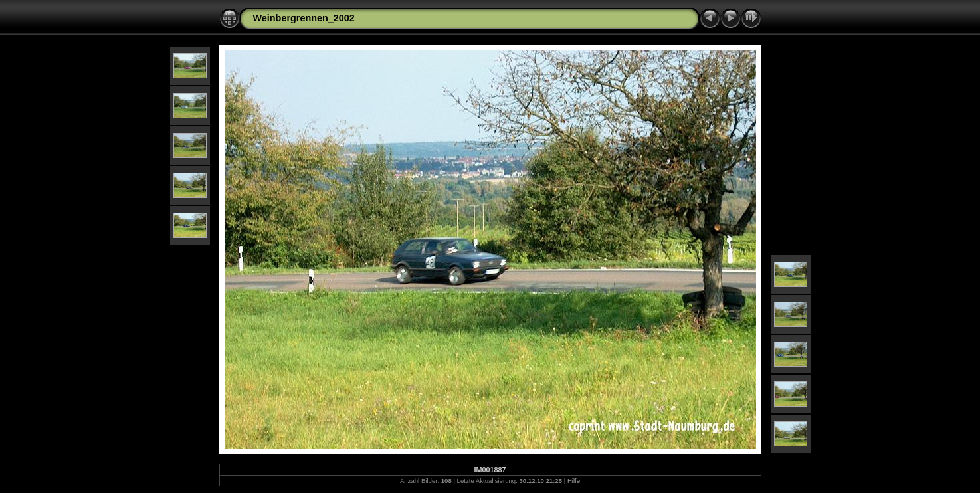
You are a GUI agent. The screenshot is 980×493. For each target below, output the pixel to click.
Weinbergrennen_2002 (304, 18)
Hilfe (574, 481)
